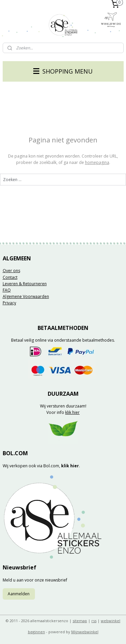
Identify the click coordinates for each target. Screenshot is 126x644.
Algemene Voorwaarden (26, 296)
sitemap (80, 621)
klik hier (72, 412)
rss (94, 621)
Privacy (9, 303)
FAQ (7, 290)
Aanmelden (19, 594)
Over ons (11, 271)
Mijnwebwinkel (85, 632)
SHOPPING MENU (63, 71)
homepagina (97, 162)
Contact (10, 277)
